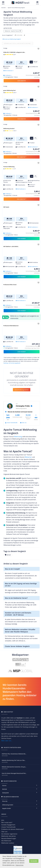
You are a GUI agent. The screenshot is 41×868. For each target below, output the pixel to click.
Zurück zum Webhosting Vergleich (12, 39)
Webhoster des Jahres (9, 836)
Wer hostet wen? (7, 822)
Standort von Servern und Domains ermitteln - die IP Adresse (18, 614)
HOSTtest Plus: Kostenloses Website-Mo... (14, 754)
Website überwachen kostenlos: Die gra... (14, 767)
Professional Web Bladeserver (11, 326)
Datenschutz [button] (19, 865)
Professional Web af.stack (10, 285)
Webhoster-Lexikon (8, 843)
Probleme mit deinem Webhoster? (13, 829)
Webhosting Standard (9, 129)
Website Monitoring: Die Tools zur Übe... (14, 760)
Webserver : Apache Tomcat (13, 31)
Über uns (23, 423)
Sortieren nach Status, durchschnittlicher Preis (17, 43)
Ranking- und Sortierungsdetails (12, 363)
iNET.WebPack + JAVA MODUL (11, 247)
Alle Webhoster (6, 841)
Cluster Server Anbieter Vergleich (17, 646)
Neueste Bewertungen (9, 838)
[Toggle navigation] (3, 3)
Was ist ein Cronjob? (12, 569)
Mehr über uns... (7, 741)
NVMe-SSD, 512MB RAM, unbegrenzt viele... (14, 52)
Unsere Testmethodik (11, 423)
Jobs (3, 820)
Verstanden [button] (34, 861)
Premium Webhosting (9, 167)
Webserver (28, 457)
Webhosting (18, 437)
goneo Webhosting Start (9, 90)
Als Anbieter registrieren (9, 834)
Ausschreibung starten (22, 390)
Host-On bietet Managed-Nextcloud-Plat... (14, 773)
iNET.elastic (6, 207)
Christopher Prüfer (24, 406)
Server (8, 555)
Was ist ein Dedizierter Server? (16, 598)
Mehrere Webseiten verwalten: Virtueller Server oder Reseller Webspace (20, 631)
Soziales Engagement (8, 825)
